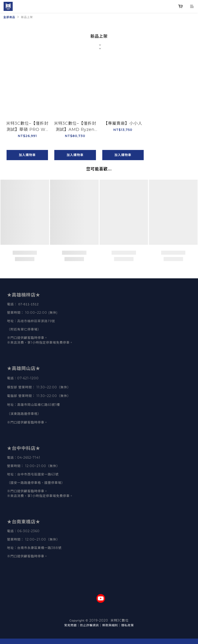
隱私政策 (128, 625)
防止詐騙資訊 (89, 625)
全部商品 (9, 17)
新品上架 (27, 17)
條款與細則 (110, 625)
